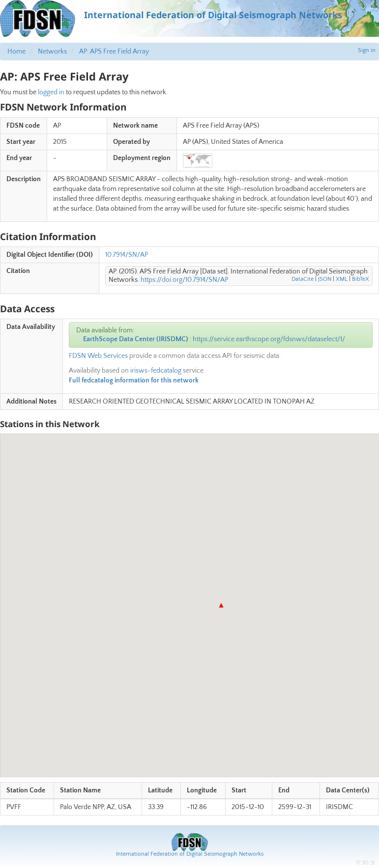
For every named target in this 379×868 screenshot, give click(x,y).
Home (16, 52)
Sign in (367, 50)
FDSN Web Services (98, 356)
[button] (221, 605)
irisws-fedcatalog (156, 371)
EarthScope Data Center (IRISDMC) (136, 339)
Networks (52, 52)
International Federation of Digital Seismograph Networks (190, 854)
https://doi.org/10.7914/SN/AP (184, 280)
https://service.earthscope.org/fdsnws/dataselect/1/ (269, 339)
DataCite (303, 279)
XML (342, 279)
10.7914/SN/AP (127, 255)
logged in (51, 92)
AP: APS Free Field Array (114, 52)
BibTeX (361, 279)
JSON (325, 279)
